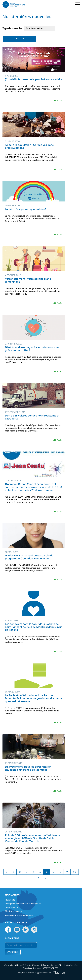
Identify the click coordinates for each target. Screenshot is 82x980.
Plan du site (10, 900)
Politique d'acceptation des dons (19, 915)
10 (75, 872)
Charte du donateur (13, 911)
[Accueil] (14, 5)
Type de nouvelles (12, 28)
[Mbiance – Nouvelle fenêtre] (59, 972)
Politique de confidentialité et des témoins (23, 903)
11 (38, 878)
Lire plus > (58, 101)
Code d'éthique (12, 907)
